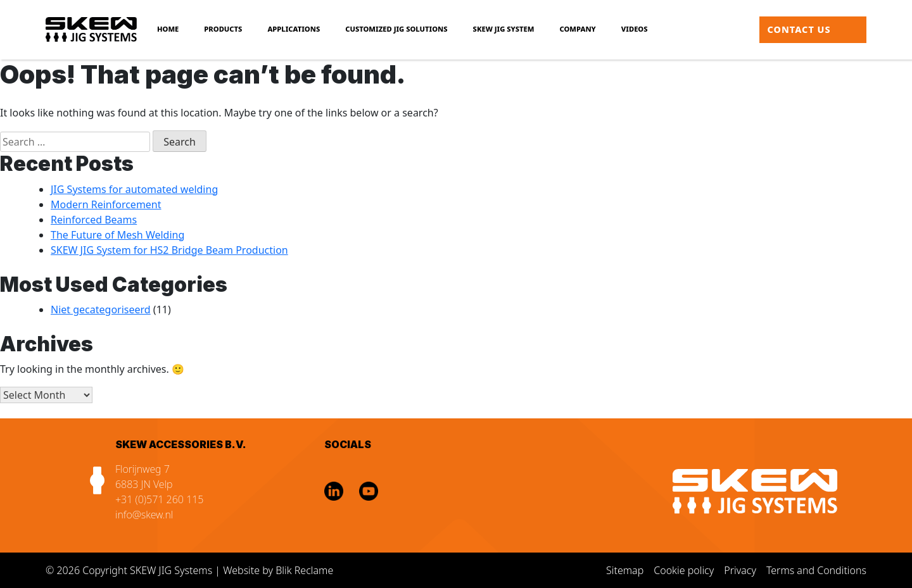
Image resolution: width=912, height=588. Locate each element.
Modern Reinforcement (106, 204)
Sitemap (625, 570)
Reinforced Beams (94, 220)
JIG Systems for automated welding (134, 189)
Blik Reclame (304, 570)
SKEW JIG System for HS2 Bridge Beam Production (169, 250)
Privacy (740, 570)
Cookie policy (684, 570)
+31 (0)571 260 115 (160, 499)
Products (223, 29)
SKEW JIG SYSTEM (504, 29)
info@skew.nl (144, 515)
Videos (635, 29)
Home (168, 29)
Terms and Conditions (816, 570)
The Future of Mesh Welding (117, 235)
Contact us (799, 29)
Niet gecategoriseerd (101, 310)
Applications (294, 29)
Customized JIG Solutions (396, 29)
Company (578, 29)
